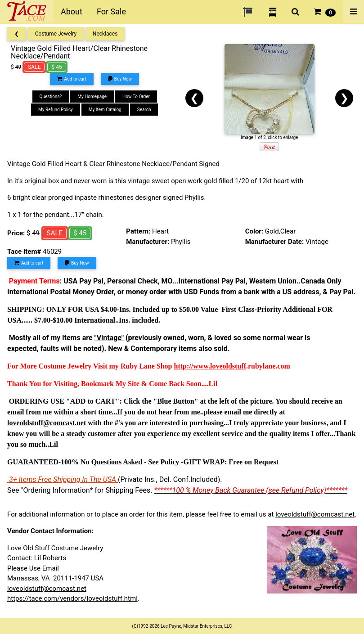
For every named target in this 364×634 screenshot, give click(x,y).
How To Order (136, 97)
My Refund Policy (56, 110)
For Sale (111, 11)
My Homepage (92, 97)
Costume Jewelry (56, 34)
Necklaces (105, 34)
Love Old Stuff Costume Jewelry (55, 548)
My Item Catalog (105, 110)
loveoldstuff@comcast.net (315, 514)
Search (144, 110)
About (72, 11)
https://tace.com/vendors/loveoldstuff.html (72, 598)
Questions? (51, 97)
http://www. (192, 366)
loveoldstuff (228, 366)
